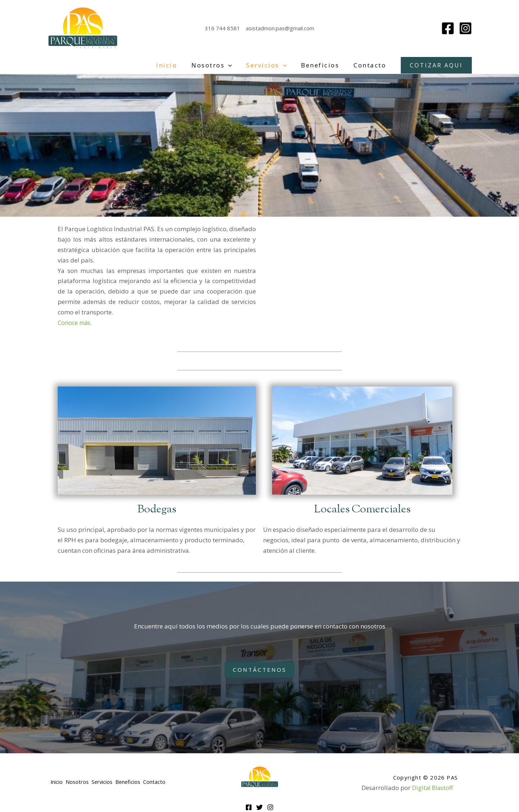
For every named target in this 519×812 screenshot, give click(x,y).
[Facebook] (448, 28)
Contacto (371, 65)
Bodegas (157, 509)
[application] (236, 65)
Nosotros (219, 65)
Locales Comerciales (362, 509)
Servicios (272, 65)
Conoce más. (76, 323)
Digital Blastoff (432, 787)
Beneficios (323, 65)
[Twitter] (259, 807)
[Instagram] (465, 28)
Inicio (176, 65)
